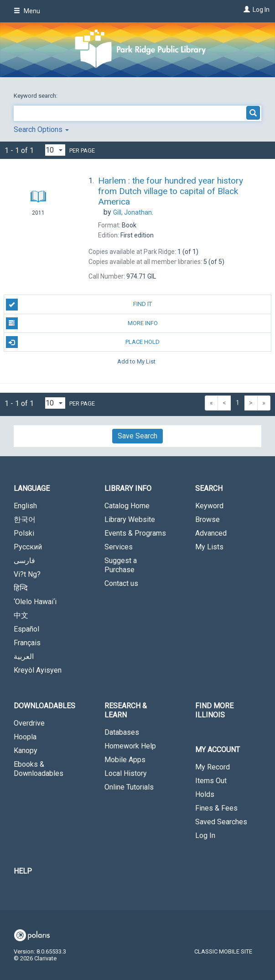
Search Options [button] (41, 129)
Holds (205, 794)
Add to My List (136, 361)
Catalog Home (127, 506)
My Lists (209, 547)
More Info (82, 323)
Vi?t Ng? (27, 574)
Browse (208, 519)
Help (23, 871)
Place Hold (83, 342)
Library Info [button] (128, 488)
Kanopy (26, 751)
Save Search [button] (137, 436)
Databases (122, 732)
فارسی (24, 561)
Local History (126, 773)
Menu (27, 11)
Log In (261, 10)
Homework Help (130, 746)
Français (27, 643)
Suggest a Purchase (121, 565)
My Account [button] (218, 750)
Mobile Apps (125, 760)
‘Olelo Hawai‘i (35, 602)
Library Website (130, 519)
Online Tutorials (129, 787)
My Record (213, 767)
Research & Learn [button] (126, 710)
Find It (79, 305)
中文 (21, 615)
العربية (24, 656)
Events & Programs (135, 533)
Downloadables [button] (44, 706)
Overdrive (29, 723)
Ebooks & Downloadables (39, 769)
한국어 (25, 519)
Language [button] (32, 488)
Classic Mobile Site (223, 951)
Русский (28, 547)
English (25, 506)
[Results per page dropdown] (55, 150)
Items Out (211, 781)
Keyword (209, 506)
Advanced (211, 533)
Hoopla (25, 737)
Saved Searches (221, 822)
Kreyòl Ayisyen (38, 670)
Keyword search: (36, 96)
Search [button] (209, 488)
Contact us (121, 583)
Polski (24, 533)
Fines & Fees (216, 808)
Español (26, 629)
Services (119, 547)
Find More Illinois (214, 710)
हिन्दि (21, 588)
